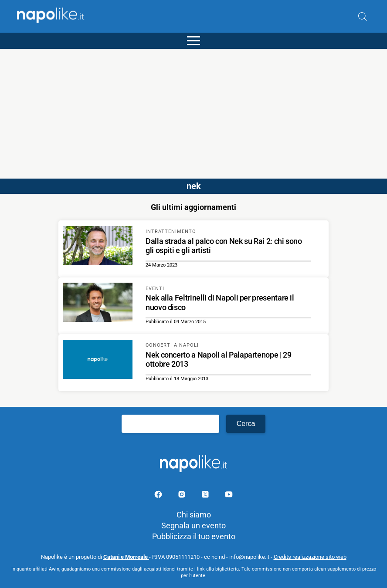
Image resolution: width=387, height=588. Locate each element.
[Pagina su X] (206, 496)
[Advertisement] (193, 110)
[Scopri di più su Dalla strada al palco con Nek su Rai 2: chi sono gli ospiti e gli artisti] (98, 247)
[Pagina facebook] (159, 496)
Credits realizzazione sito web (310, 557)
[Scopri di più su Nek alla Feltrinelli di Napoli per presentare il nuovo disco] (98, 304)
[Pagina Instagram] (183, 496)
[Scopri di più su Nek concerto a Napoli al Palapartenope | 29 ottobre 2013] (98, 361)
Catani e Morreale (126, 557)
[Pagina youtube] (229, 496)
